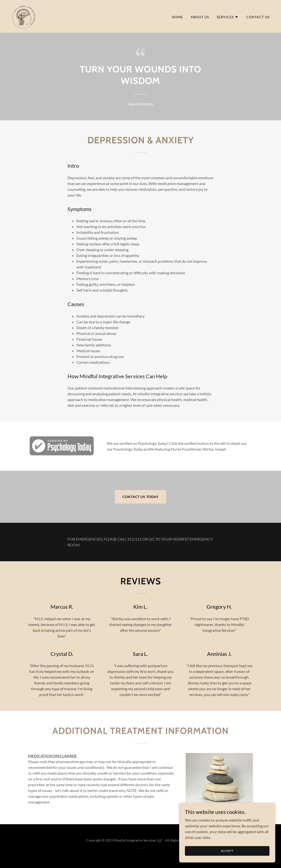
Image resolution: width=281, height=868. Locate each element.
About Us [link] (200, 17)
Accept (227, 851)
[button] (228, 17)
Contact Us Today (141, 497)
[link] (24, 16)
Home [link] (177, 17)
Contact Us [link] (258, 17)
